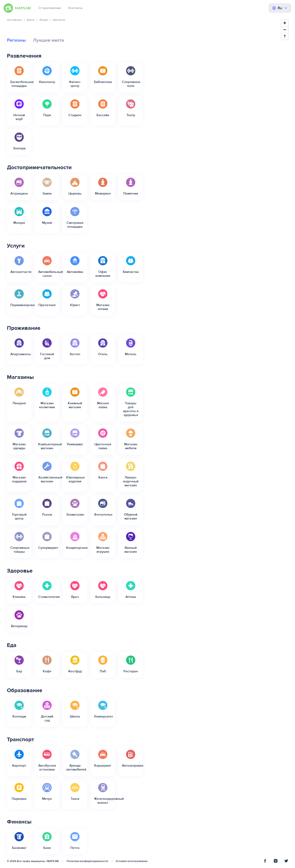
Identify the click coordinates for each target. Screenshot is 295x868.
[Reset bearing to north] (285, 36)
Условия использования (132, 861)
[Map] (220, 440)
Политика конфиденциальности (87, 861)
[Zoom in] (285, 23)
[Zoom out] (285, 30)
